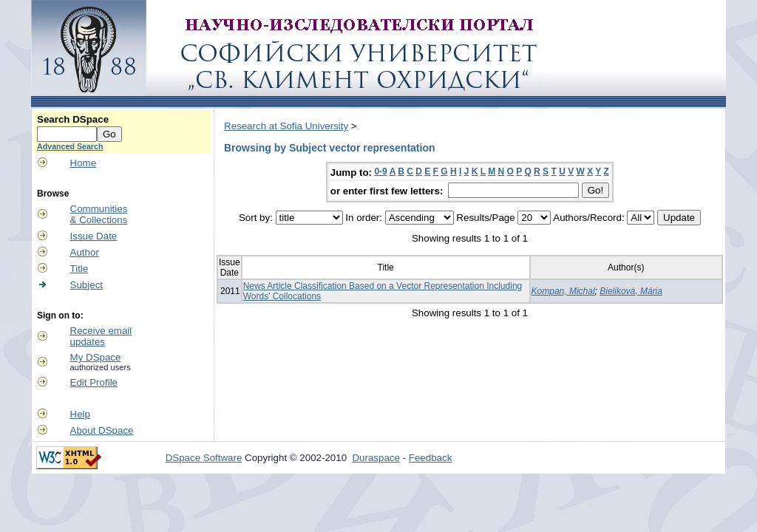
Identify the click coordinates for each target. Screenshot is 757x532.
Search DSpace (73, 119)
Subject (86, 285)
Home (84, 163)
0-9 (380, 171)
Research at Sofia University (286, 126)
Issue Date (94, 236)
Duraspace (376, 458)
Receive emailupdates (101, 336)
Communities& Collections (99, 214)
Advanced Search (70, 146)
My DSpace (96, 357)
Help (80, 414)
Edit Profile (94, 382)
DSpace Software (204, 458)
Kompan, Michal (563, 291)
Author (85, 252)
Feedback (431, 458)
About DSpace (102, 430)
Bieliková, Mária (631, 291)
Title (79, 269)
